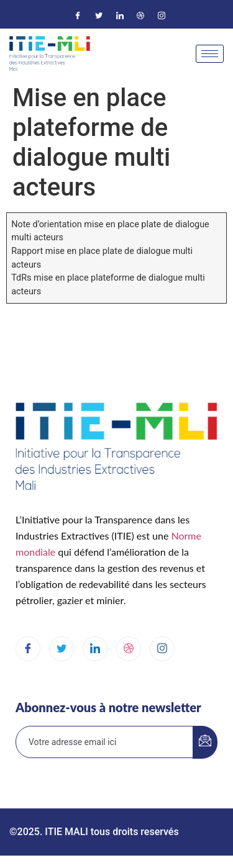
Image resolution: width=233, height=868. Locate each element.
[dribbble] (129, 649)
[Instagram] (162, 16)
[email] (105, 742)
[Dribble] (140, 16)
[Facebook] (78, 16)
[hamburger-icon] (210, 54)
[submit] (205, 742)
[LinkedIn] (120, 16)
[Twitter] (99, 16)
